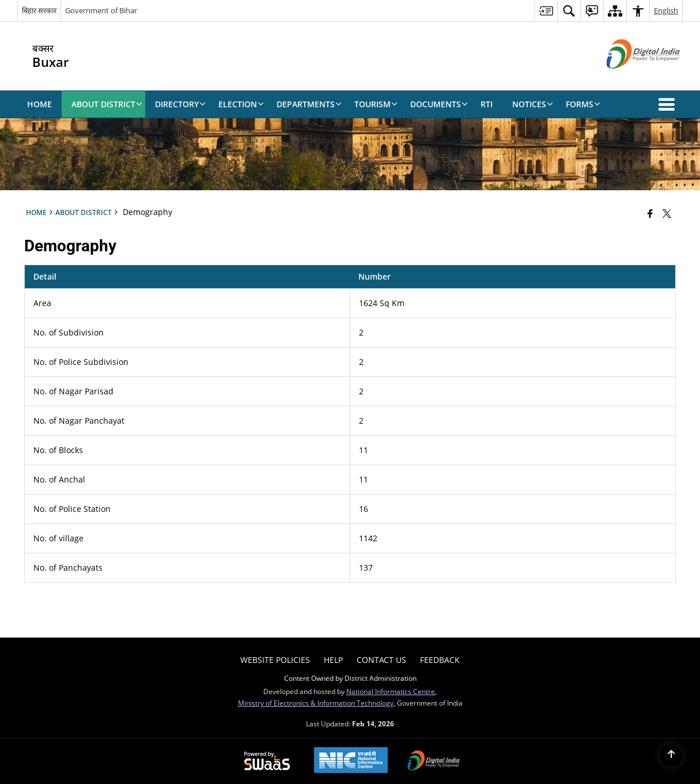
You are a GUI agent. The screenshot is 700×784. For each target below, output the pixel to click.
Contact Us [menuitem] (381, 660)
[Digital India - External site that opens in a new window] (629, 78)
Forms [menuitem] (583, 104)
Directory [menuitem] (180, 104)
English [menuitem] (666, 10)
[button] (669, 104)
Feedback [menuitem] (440, 660)
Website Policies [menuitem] (275, 660)
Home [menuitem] (39, 104)
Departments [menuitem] (309, 104)
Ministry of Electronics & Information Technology (316, 703)
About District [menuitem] (107, 104)
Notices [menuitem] (533, 104)
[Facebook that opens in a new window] (650, 213)
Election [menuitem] (241, 104)
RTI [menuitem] (487, 104)
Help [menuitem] (333, 660)
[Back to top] (671, 755)
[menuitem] (546, 11)
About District (84, 212)
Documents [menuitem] (439, 104)
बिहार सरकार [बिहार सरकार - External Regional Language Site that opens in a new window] (39, 10)
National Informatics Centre (391, 691)
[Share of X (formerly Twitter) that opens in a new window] (667, 213)
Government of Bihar (101, 10)
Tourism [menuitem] (376, 104)
